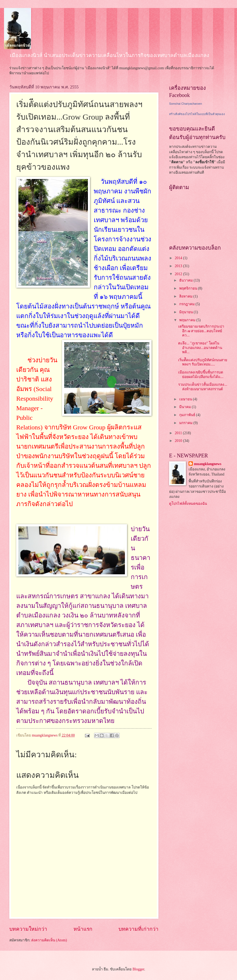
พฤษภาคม (188, 320)
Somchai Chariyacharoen (186, 104)
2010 (179, 441)
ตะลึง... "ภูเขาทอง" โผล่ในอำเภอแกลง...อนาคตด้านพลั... (200, 348)
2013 (179, 266)
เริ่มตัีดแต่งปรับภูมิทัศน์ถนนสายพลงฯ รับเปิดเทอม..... (203, 362)
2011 (179, 433)
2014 (179, 258)
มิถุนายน (186, 312)
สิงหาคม (186, 296)
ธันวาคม (186, 280)
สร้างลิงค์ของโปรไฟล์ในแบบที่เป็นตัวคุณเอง (197, 114)
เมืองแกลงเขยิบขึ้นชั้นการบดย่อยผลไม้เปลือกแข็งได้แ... (201, 375)
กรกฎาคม (187, 304)
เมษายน (186, 399)
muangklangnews (208, 464)
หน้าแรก (83, 929)
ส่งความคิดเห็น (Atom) (49, 940)
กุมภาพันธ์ (188, 415)
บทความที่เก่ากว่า (138, 929)
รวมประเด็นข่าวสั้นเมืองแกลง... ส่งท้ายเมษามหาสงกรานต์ (203, 387)
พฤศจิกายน (189, 288)
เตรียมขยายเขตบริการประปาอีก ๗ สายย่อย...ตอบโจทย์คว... (201, 331)
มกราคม (186, 423)
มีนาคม (185, 407)
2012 (179, 274)
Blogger (138, 969)
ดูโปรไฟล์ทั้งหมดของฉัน (188, 504)
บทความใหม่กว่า (28, 929)
